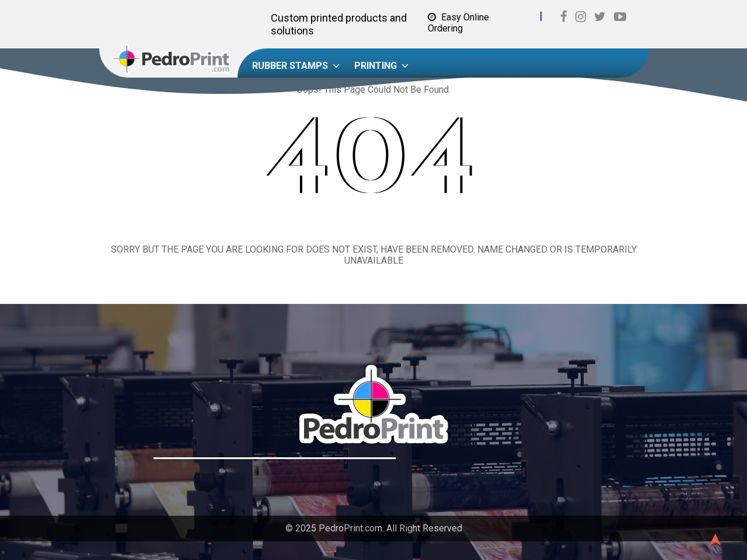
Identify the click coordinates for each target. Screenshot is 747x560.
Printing (382, 66)
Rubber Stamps (296, 66)
